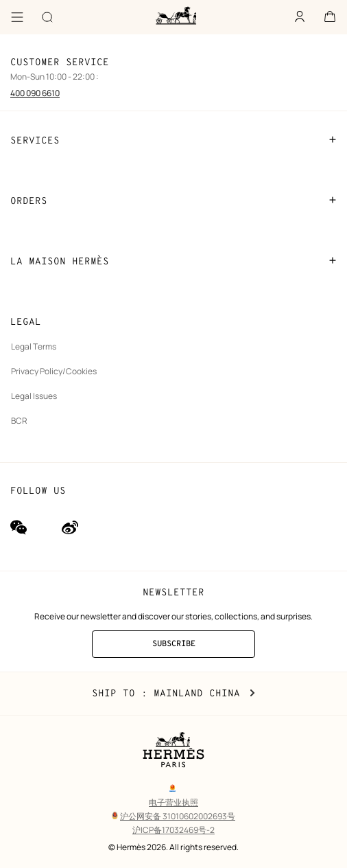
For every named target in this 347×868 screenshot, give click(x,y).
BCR (19, 421)
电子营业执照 (173, 802)
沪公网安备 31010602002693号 (173, 816)
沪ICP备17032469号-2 (173, 830)
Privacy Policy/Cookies (54, 371)
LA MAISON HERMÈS (173, 261)
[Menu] (17, 17)
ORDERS (173, 201)
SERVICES (173, 140)
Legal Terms (34, 346)
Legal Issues (34, 396)
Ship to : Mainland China (173, 694)
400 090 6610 (35, 93)
